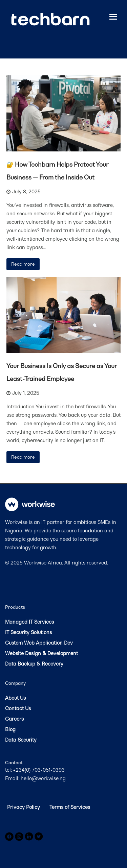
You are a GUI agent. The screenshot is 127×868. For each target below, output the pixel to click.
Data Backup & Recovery (34, 664)
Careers (14, 719)
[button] (113, 17)
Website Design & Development (41, 653)
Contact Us (18, 708)
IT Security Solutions (28, 632)
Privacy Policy (24, 807)
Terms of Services (70, 807)
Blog (10, 729)
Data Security (21, 740)
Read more (23, 264)
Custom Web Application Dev (39, 643)
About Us (15, 698)
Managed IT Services (29, 622)
